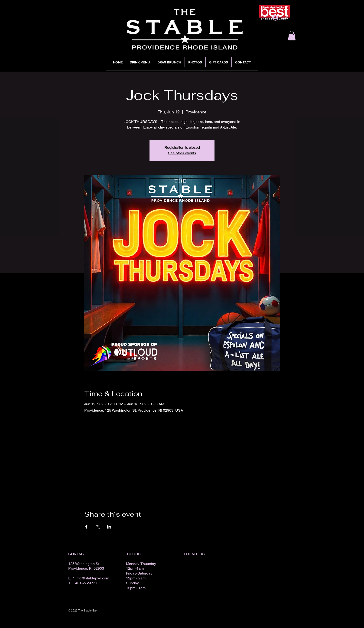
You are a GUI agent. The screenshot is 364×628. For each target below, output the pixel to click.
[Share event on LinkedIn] (109, 527)
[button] (292, 36)
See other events (182, 153)
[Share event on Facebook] (86, 527)
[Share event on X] (98, 527)
